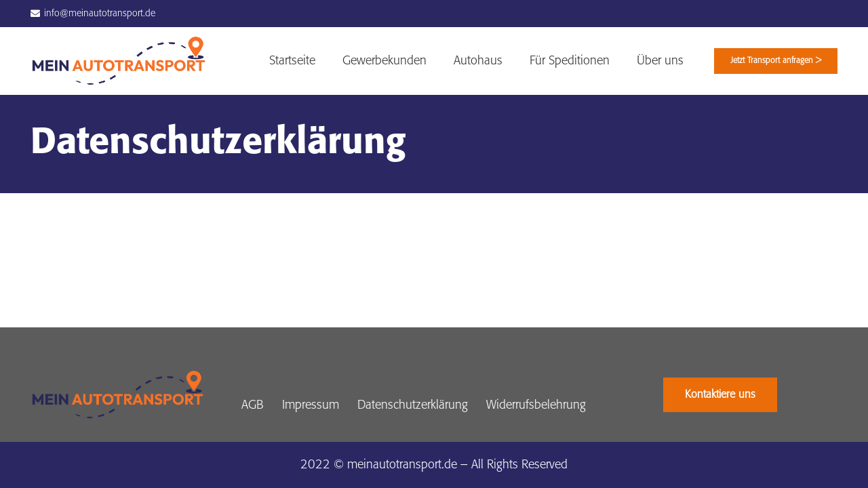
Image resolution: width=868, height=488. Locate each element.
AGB (253, 405)
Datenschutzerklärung (413, 405)
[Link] (119, 61)
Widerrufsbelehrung (536, 405)
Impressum (311, 405)
